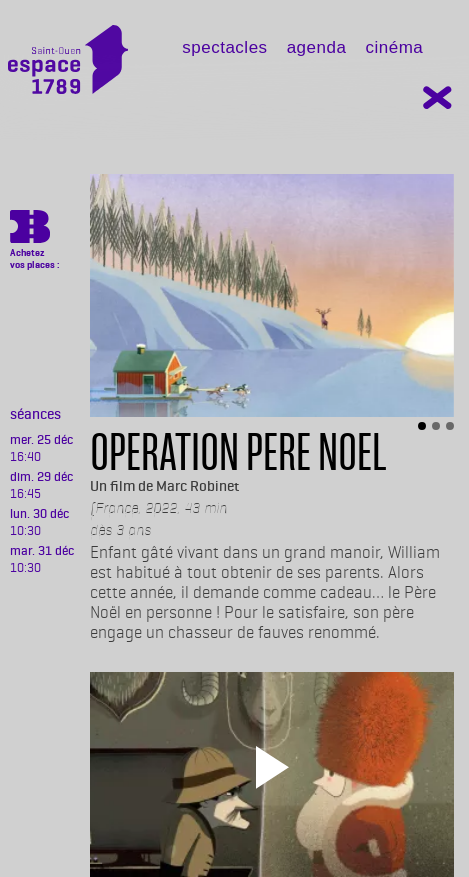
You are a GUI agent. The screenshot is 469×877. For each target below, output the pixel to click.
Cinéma (394, 47)
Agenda (317, 47)
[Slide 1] (422, 426)
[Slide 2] (436, 426)
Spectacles (224, 47)
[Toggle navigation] (160, 66)
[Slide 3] (450, 426)
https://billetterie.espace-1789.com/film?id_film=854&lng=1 (30, 230)
